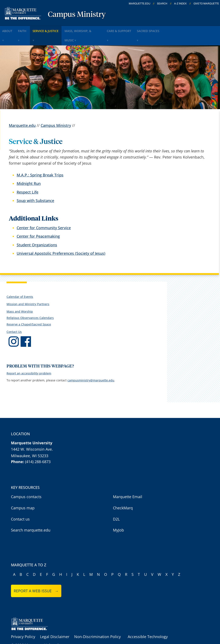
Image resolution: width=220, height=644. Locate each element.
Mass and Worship (20, 299)
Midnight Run (29, 171)
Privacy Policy (23, 624)
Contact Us (14, 319)
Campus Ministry (77, 15)
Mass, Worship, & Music (100, 29)
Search (162, 4)
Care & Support (141, 29)
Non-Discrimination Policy (97, 624)
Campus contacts (26, 484)
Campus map (23, 495)
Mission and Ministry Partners (28, 291)
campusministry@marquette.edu (91, 368)
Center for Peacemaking (38, 224)
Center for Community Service (44, 215)
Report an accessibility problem (29, 361)
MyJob (118, 517)
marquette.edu (140, 4)
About (10, 29)
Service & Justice (58, 29)
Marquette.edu (22, 113)
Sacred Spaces (175, 29)
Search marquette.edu (31, 517)
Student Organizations (37, 232)
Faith (30, 29)
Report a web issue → (36, 578)
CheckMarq (123, 495)
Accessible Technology (148, 624)
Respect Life (27, 179)
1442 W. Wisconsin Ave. (32, 437)
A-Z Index (180, 4)
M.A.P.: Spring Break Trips (40, 162)
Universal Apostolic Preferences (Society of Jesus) (61, 240)
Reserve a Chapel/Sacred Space (29, 311)
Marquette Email (128, 484)
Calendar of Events (20, 284)
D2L (116, 506)
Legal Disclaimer (55, 624)
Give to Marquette (206, 4)
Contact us (20, 506)
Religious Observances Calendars (30, 305)
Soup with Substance (35, 188)
